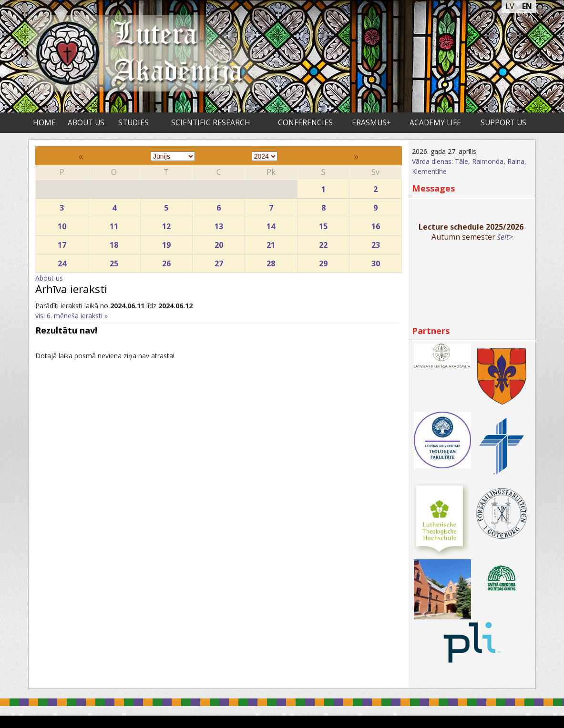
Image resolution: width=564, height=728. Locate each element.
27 (219, 261)
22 (323, 243)
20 (219, 243)
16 (375, 224)
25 (114, 261)
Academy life (435, 123)
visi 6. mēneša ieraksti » (72, 316)
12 (167, 224)
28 (271, 261)
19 (167, 243)
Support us (503, 123)
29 (323, 261)
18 (114, 243)
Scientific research (211, 123)
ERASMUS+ (371, 123)
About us (86, 123)
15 (323, 224)
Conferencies (305, 123)
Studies (133, 123)
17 (62, 243)
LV (510, 6)
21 (271, 243)
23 (375, 243)
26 (167, 261)
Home (44, 123)
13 (219, 224)
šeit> (505, 237)
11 (114, 224)
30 (375, 261)
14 (271, 224)
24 (62, 261)
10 (62, 224)
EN (527, 6)
